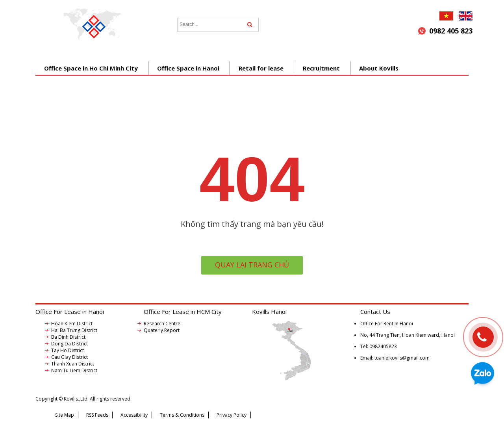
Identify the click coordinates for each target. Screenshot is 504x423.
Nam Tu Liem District (74, 370)
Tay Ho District (68, 350)
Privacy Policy (232, 415)
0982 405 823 (451, 31)
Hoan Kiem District (72, 324)
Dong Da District (69, 344)
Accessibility (134, 415)
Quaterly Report (162, 330)
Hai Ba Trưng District (74, 330)
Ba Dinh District (68, 337)
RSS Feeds (97, 415)
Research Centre (162, 324)
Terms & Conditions (182, 415)
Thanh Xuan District (73, 364)
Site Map (65, 415)
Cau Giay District (69, 357)
